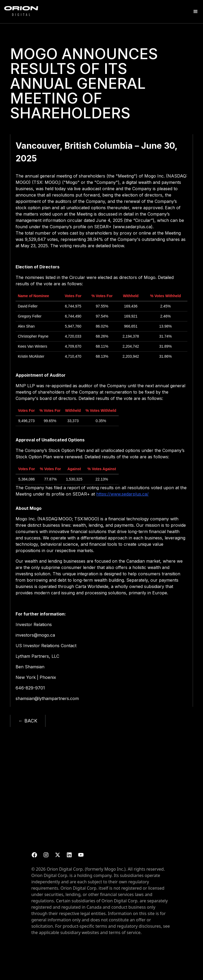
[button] (196, 12)
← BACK (28, 721)
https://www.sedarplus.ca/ (122, 494)
